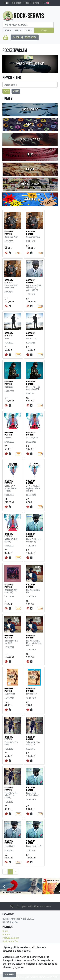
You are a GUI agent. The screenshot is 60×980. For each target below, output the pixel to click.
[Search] (28, 25)
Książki (30, 169)
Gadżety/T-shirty (30, 184)
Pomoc (27, 3)
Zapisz (6, 91)
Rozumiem (9, 974)
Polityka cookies (11, 938)
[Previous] (5, 872)
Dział (7, 30)
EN (46, 3)
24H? (28, 30)
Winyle (30, 124)
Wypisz (16, 91)
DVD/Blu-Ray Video (30, 139)
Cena (17, 30)
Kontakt (36, 3)
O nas (6, 3)
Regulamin (16, 3)
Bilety (30, 154)
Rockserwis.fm (10, 942)
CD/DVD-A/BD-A (30, 109)
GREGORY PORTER (9, 233)
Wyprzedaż (30, 199)
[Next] (15, 872)
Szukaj (44, 30)
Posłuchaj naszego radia (30, 63)
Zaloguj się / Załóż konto (25, 37)
